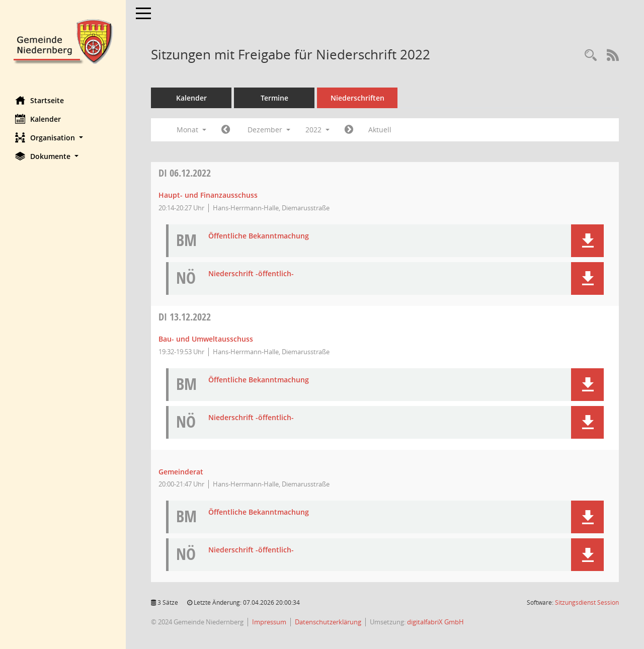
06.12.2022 (185, 173)
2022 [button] (317, 130)
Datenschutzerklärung (328, 622)
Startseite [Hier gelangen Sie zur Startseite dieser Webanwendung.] (39, 100)
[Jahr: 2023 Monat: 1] (349, 130)
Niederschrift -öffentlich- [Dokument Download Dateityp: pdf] (251, 274)
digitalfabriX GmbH (435, 622)
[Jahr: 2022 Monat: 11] (226, 130)
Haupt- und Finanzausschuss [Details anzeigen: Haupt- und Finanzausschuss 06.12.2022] (208, 195)
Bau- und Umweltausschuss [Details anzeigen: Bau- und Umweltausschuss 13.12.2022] (206, 339)
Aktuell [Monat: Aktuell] (380, 130)
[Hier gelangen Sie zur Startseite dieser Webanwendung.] (63, 40)
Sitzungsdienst (587, 602)
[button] (63, 138)
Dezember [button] (269, 130)
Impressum (269, 622)
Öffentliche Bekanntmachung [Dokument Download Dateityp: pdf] (259, 236)
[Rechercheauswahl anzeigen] (591, 56)
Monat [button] (191, 130)
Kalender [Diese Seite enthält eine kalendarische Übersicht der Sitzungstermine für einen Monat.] (38, 119)
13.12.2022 (185, 317)
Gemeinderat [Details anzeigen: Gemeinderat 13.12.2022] (181, 472)
